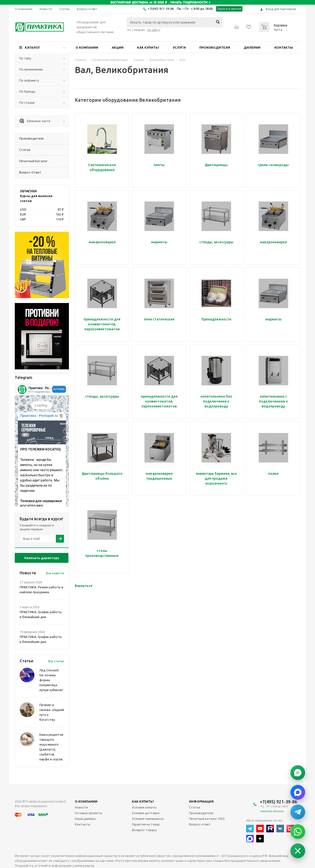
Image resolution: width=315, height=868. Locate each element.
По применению (31, 69)
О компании (87, 47)
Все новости (55, 573)
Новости (81, 807)
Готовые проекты (88, 813)
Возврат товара (144, 830)
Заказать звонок (229, 9)
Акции (118, 47)
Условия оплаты (144, 807)
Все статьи (56, 661)
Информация (201, 801)
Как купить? (148, 47)
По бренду (27, 91)
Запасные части (35, 121)
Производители (215, 47)
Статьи (195, 807)
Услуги (179, 47)
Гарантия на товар (146, 824)
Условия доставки (146, 813)
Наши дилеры (85, 819)
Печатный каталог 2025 (207, 819)
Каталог (33, 47)
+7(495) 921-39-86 (161, 9)
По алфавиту (29, 80)
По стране (27, 102)
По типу (25, 58)
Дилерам (252, 47)
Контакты (284, 47)
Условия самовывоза (148, 819)
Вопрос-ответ (200, 824)
